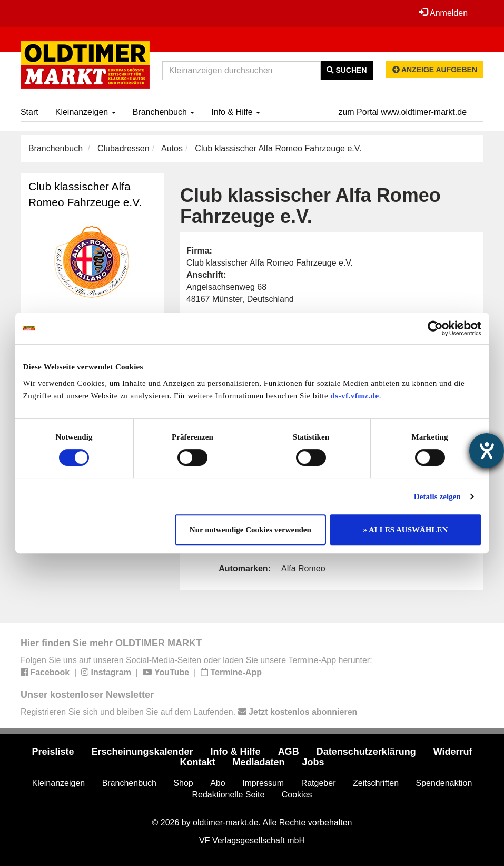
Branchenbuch (164, 112)
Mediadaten (258, 762)
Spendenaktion (444, 783)
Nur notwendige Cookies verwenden (250, 530)
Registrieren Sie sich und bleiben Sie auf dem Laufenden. (189, 712)
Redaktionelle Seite (228, 795)
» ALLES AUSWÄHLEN (406, 530)
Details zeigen (437, 497)
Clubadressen (123, 148)
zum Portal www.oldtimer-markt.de (402, 112)
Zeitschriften (376, 783)
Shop (183, 783)
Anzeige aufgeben (435, 70)
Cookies (297, 795)
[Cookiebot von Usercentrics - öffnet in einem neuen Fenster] (435, 328)
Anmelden (443, 13)
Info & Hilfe (236, 112)
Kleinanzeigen (86, 112)
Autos (172, 148)
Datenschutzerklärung (366, 752)
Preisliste (53, 752)
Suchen (347, 70)
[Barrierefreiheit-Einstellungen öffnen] (487, 451)
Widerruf (453, 752)
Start (29, 112)
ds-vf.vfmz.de (354, 396)
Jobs (313, 762)
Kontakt (197, 762)
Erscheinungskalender (142, 752)
